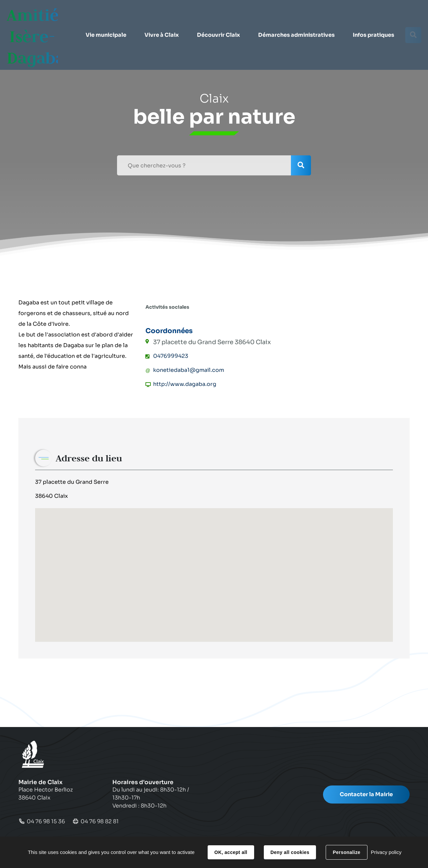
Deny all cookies (290, 852)
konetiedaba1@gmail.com (189, 370)
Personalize (346, 852)
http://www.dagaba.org (185, 384)
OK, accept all (231, 852)
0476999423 (171, 356)
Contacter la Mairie (366, 794)
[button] (106, 20)
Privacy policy (386, 852)
